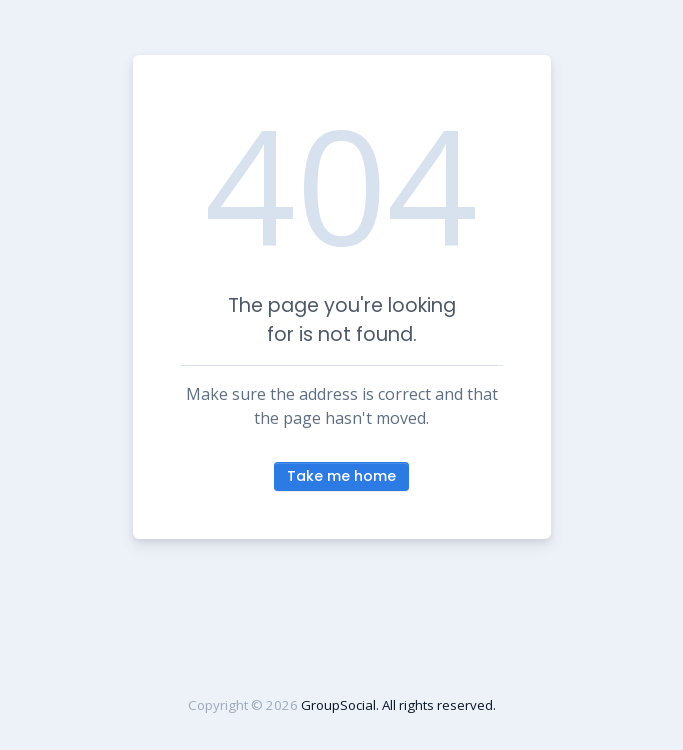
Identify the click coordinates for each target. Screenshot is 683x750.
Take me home (341, 476)
